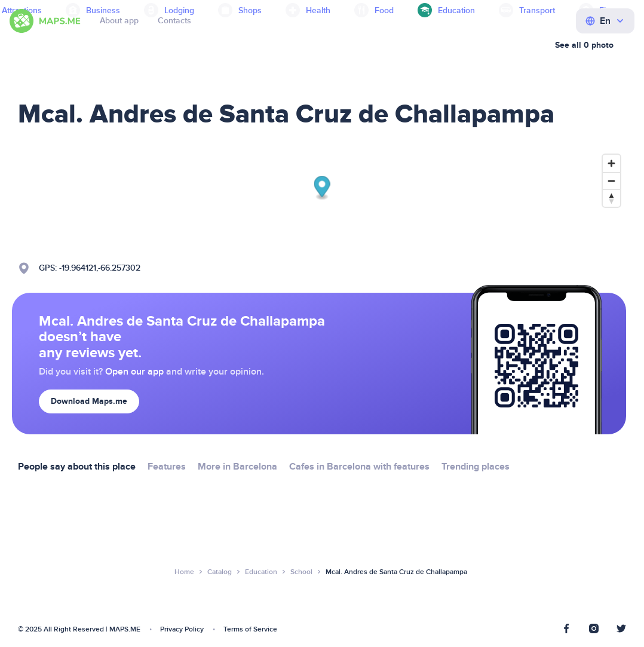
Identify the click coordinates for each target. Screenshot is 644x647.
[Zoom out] (611, 181)
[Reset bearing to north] (611, 198)
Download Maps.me (89, 401)
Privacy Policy (182, 629)
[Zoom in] (611, 163)
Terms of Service (250, 629)
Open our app (134, 372)
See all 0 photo (584, 45)
